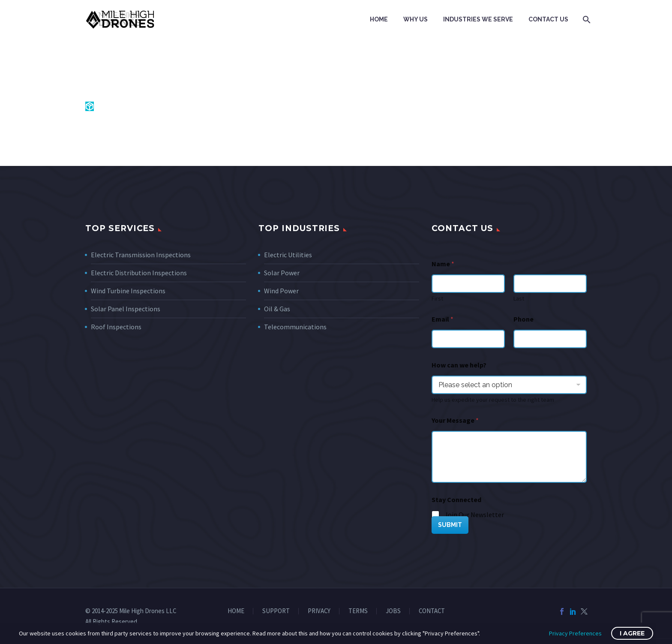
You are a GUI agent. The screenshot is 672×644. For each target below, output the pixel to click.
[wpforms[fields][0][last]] (550, 284)
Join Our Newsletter (474, 515)
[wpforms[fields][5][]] (436, 515)
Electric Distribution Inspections (139, 273)
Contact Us (548, 19)
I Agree (632, 633)
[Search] (586, 20)
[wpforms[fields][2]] (509, 457)
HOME (236, 611)
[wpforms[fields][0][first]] (468, 284)
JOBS (393, 611)
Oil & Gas (277, 309)
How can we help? (459, 365)
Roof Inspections (116, 327)
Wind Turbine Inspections (128, 291)
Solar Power (282, 273)
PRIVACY (319, 611)
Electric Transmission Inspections (141, 255)
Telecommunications (295, 327)
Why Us (415, 19)
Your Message (455, 420)
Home (379, 19)
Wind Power (281, 291)
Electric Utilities (288, 255)
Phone (523, 319)
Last (519, 299)
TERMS (358, 611)
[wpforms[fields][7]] (509, 385)
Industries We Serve (478, 19)
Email (442, 319)
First (437, 299)
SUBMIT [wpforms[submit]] (450, 525)
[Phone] (550, 339)
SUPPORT (276, 611)
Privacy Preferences (575, 633)
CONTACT (432, 611)
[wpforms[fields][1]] (468, 339)
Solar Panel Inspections (126, 309)
